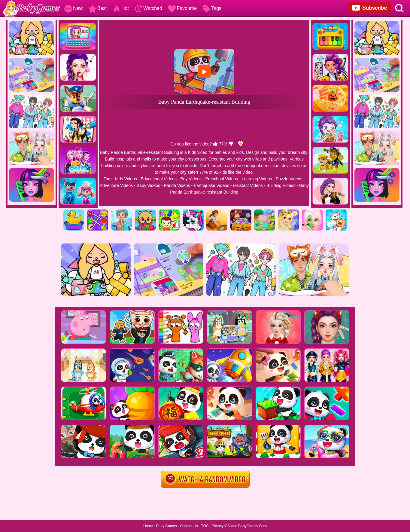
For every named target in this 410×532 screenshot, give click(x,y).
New (73, 8)
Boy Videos (191, 179)
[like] (215, 144)
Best (98, 8)
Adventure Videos (116, 185)
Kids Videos (126, 179)
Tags (212, 8)
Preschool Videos (222, 179)
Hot (121, 8)
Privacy (218, 526)
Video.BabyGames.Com (248, 526)
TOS (205, 526)
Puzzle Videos (289, 179)
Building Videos (281, 185)
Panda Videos (177, 185)
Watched (148, 8)
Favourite (182, 8)
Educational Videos (159, 179)
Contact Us (189, 526)
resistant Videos (248, 185)
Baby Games (167, 526)
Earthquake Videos (211, 185)
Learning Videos (257, 179)
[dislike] (231, 144)
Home (148, 526)
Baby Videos (148, 185)
